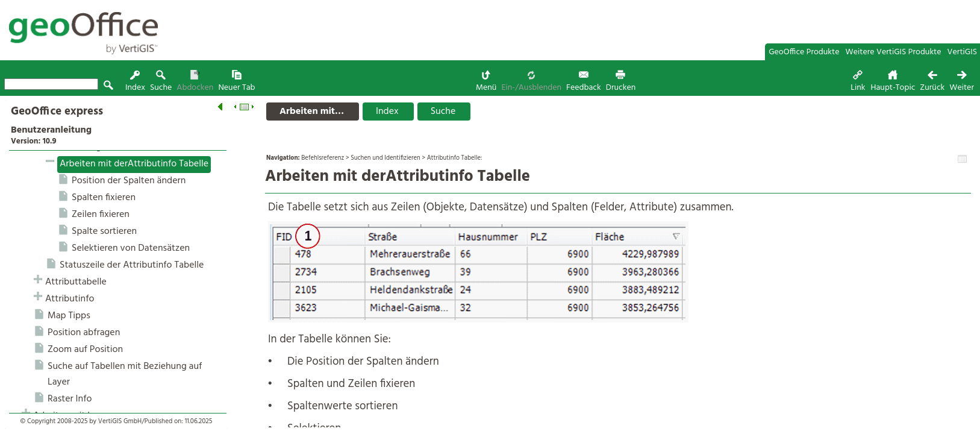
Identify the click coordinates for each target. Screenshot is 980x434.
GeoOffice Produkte (804, 52)
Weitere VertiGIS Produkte (894, 52)
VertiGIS (962, 52)
